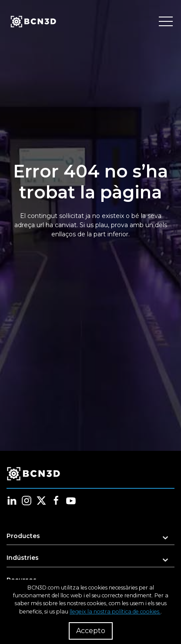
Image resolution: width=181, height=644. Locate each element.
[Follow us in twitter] (41, 501)
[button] (90, 539)
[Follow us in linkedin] (12, 501)
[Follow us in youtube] (71, 501)
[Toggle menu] (166, 22)
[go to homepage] (33, 22)
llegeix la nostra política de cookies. (115, 612)
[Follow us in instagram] (27, 501)
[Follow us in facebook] (56, 501)
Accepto (91, 631)
